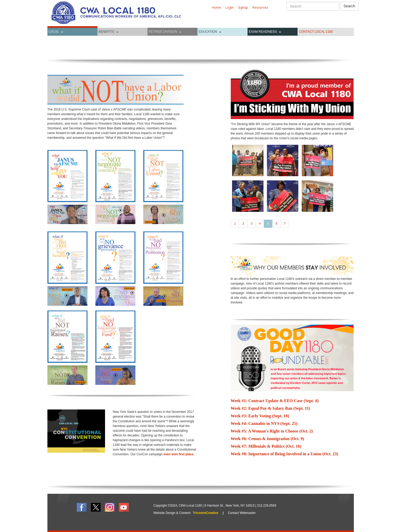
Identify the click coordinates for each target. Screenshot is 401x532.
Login (230, 7)
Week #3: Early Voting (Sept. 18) (260, 416)
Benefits (106, 32)
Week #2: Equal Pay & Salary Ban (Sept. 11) (271, 408)
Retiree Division (163, 32)
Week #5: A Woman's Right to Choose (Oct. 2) (272, 431)
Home (216, 7)
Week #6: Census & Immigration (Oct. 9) (267, 439)
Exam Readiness (263, 32)
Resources (260, 7)
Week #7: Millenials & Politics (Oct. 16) (266, 446)
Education (208, 32)
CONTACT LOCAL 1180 (316, 32)
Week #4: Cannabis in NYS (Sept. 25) (264, 423)
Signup (243, 7)
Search (349, 6)
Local (54, 32)
